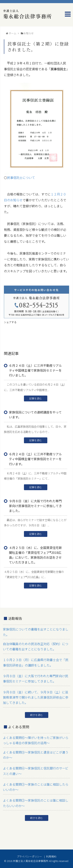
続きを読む (36, 715)
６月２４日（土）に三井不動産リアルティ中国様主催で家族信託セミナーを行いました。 (35, 370)
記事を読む (36, 398)
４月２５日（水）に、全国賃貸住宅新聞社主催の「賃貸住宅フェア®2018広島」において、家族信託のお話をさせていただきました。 (35, 555)
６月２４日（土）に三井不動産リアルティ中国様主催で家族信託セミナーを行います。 (35, 459)
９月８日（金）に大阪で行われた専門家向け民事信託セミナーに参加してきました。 (35, 506)
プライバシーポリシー (29, 856)
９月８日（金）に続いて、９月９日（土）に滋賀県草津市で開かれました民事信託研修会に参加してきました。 (36, 697)
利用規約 (51, 856)
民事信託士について (21, 178)
